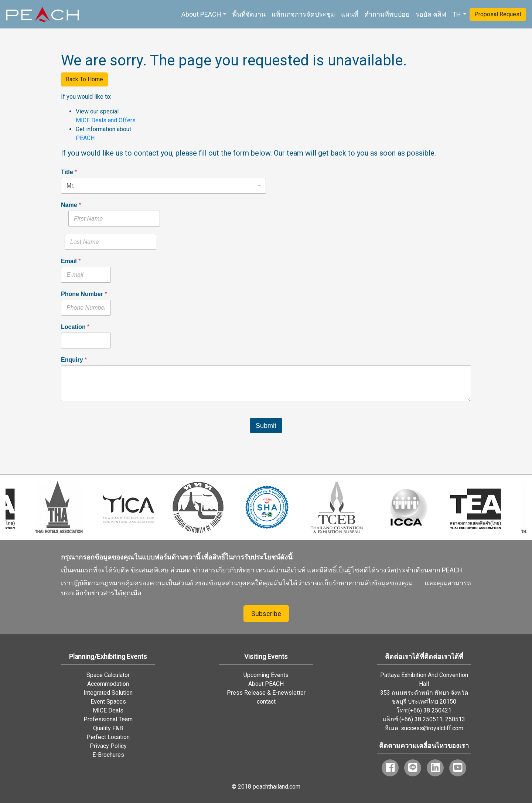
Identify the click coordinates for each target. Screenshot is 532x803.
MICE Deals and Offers (106, 120)
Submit (266, 426)
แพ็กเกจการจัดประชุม (303, 14)
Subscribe (266, 614)
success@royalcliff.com (432, 728)
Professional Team (108, 719)
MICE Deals (108, 710)
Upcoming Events (266, 675)
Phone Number (84, 294)
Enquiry (74, 360)
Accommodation (108, 684)
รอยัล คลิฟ (431, 14)
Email (71, 261)
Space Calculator (108, 675)
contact (266, 702)
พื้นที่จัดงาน (249, 14)
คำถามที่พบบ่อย (387, 14)
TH (457, 14)
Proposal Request (498, 14)
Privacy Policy (108, 746)
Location (75, 327)
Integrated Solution (108, 693)
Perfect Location (108, 737)
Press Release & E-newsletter (266, 693)
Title (69, 172)
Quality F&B (108, 728)
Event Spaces (108, 702)
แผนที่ (350, 14)
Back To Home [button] (84, 79)
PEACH (85, 138)
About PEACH (201, 14)
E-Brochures (108, 755)
